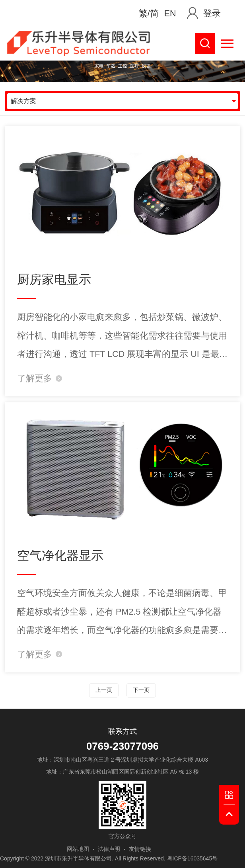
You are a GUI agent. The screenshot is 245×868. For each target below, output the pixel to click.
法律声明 (109, 849)
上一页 (104, 690)
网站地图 (78, 849)
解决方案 (23, 101)
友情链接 (140, 849)
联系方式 (122, 731)
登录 (212, 13)
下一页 (141, 690)
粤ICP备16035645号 (192, 858)
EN (170, 13)
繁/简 (149, 13)
